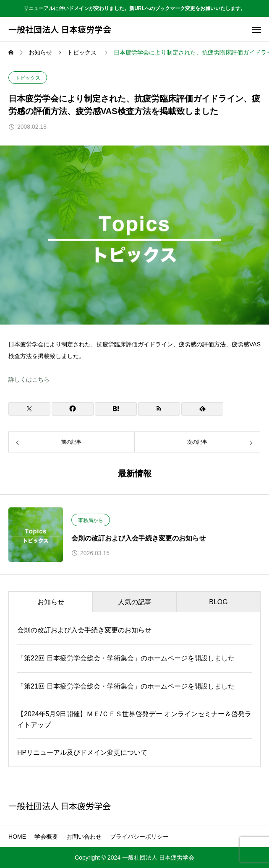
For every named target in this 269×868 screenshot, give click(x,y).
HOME (17, 837)
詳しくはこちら (29, 379)
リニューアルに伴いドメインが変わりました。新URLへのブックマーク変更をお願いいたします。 (134, 8)
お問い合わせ (84, 837)
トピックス (28, 78)
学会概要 (46, 837)
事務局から (91, 520)
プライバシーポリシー (139, 837)
